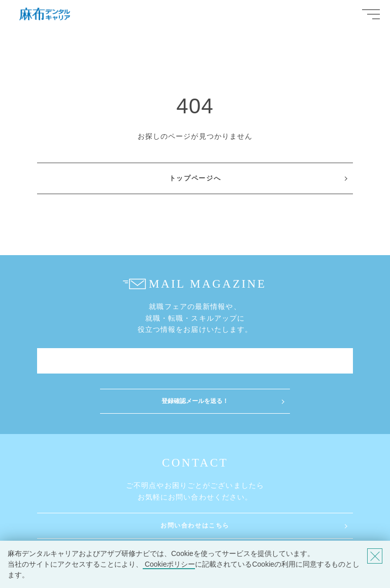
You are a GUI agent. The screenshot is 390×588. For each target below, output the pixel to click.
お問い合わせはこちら (195, 525)
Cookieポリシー (169, 564)
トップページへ (195, 178)
